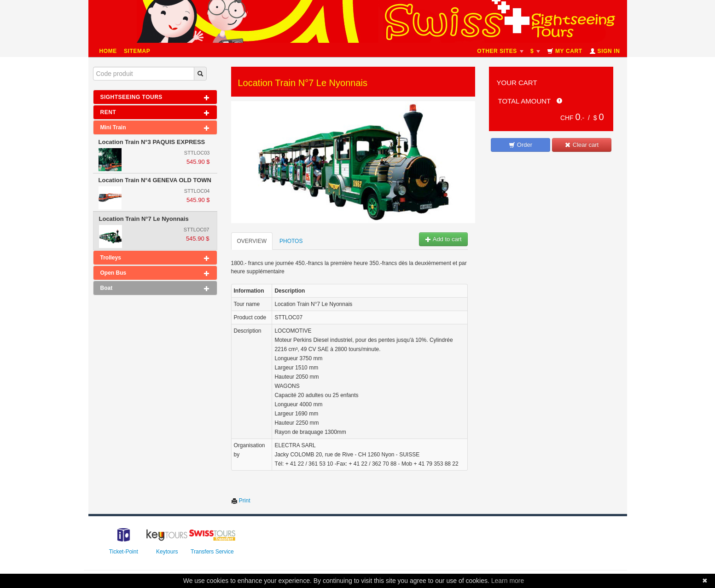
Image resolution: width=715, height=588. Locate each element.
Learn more (508, 581)
